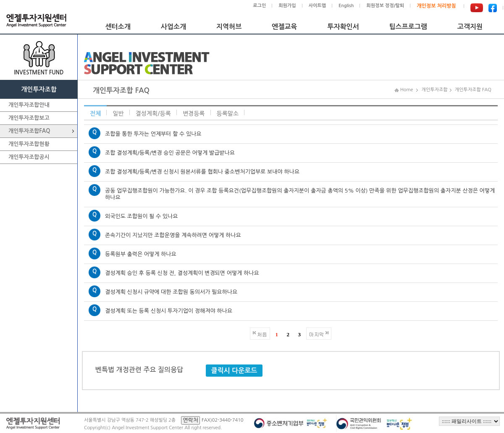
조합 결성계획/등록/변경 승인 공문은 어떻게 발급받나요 (170, 153)
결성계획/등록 (153, 114)
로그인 (259, 6)
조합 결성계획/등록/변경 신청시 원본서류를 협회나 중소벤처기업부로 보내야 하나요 (202, 172)
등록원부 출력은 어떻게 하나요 (141, 254)
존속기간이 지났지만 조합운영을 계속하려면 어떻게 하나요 (173, 235)
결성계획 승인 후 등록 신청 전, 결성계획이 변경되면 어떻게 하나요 (182, 273)
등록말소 (228, 114)
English (346, 6)
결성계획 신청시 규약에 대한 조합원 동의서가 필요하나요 (171, 292)
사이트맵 (317, 6)
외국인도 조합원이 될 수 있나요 (141, 216)
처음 (262, 334)
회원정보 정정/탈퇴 (385, 6)
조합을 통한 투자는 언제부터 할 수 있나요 (153, 134)
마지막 (317, 334)
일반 (118, 114)
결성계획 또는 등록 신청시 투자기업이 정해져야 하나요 (169, 311)
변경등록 (194, 114)
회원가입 (287, 6)
